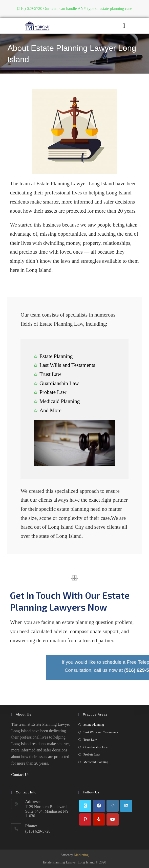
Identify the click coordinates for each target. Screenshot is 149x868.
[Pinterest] (85, 819)
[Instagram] (113, 806)
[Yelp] (99, 819)
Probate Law (92, 754)
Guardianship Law (96, 747)
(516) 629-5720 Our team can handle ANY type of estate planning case (74, 8)
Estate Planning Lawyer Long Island (69, 862)
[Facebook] (99, 806)
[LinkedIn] (126, 806)
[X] (85, 806)
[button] (124, 26)
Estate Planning (94, 725)
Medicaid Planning (96, 762)
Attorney (75, 855)
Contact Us (20, 775)
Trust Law (90, 739)
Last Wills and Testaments (101, 732)
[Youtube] (113, 819)
